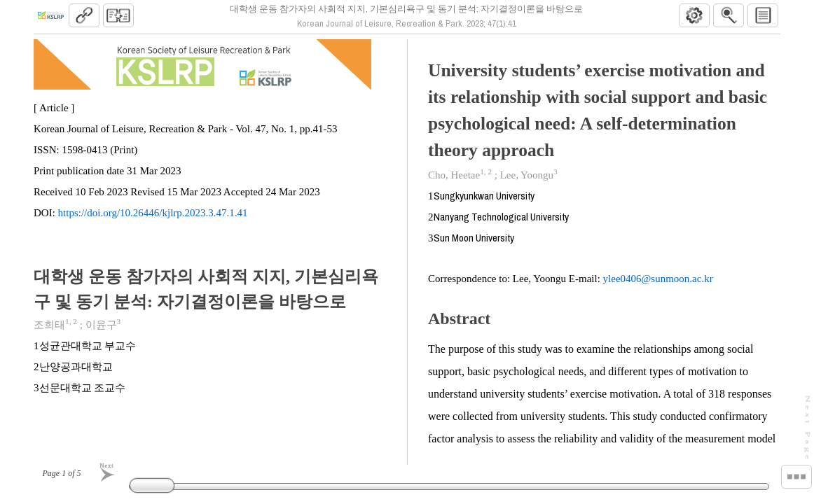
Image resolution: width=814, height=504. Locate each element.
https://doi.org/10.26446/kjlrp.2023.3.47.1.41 (153, 218)
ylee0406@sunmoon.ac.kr (658, 284)
